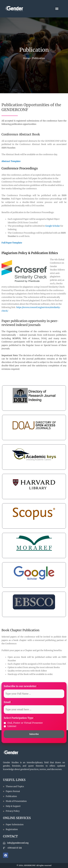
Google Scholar (53, 226)
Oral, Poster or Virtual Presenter (25, 723)
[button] (57, 9)
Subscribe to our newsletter (21, 686)
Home (26, 58)
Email (8, 702)
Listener (12, 726)
